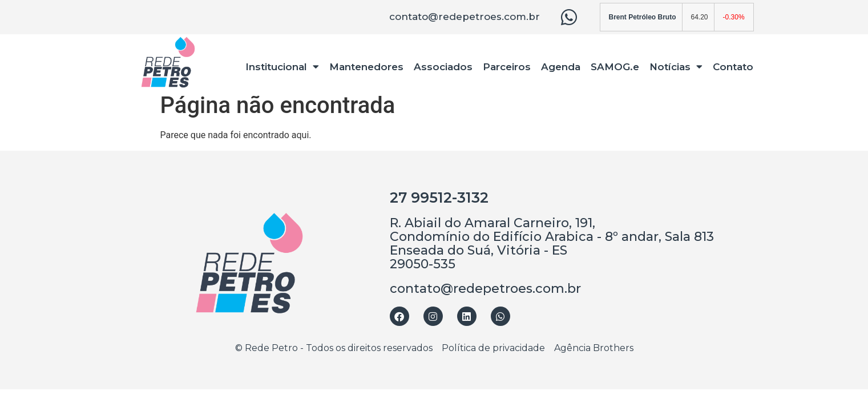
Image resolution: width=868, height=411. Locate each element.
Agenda (561, 67)
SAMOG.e (615, 67)
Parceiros (507, 67)
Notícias (676, 67)
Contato (733, 67)
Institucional (282, 67)
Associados (443, 67)
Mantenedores (366, 67)
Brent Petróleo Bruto (643, 17)
